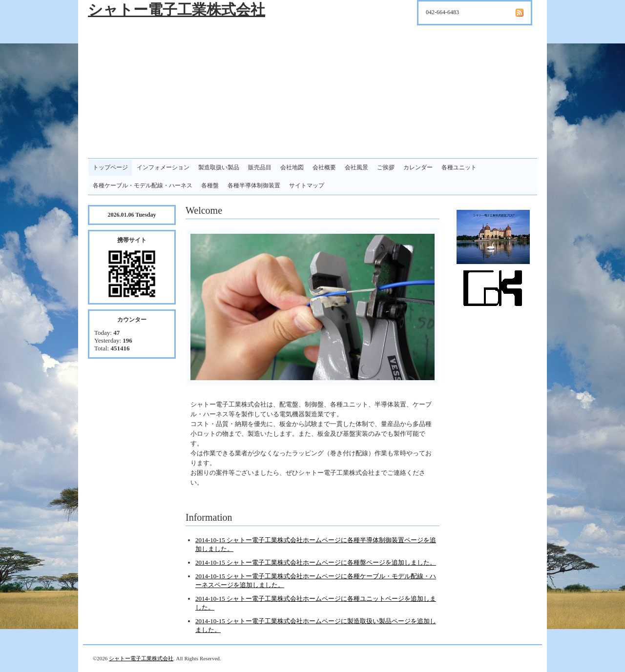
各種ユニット (459, 167)
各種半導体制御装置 (254, 185)
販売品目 (260, 167)
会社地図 (292, 167)
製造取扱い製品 (219, 167)
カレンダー (418, 167)
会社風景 (356, 167)
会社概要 (324, 167)
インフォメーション (163, 167)
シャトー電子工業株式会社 (177, 10)
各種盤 (210, 185)
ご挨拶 (386, 167)
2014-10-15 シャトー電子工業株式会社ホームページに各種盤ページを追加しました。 (316, 562)
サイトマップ (307, 185)
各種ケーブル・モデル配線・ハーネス (143, 185)
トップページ (110, 167)
